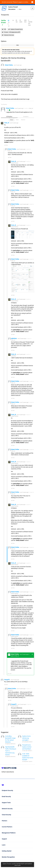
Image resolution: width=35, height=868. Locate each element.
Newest (23, 120)
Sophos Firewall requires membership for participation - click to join (18, 864)
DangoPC (7, 680)
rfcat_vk (31, 108)
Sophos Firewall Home (17, 29)
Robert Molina (9, 65)
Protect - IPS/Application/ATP (12, 32)
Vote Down (7, 145)
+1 (32, 654)
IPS (5, 29)
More (20, 9)
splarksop (14, 338)
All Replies (9, 117)
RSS (18, 45)
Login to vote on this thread (9, 22)
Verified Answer (4, 22)
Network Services (9, 35)
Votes (17, 120)
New (32, 8)
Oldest (12, 120)
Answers (26, 117)
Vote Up (5, 145)
